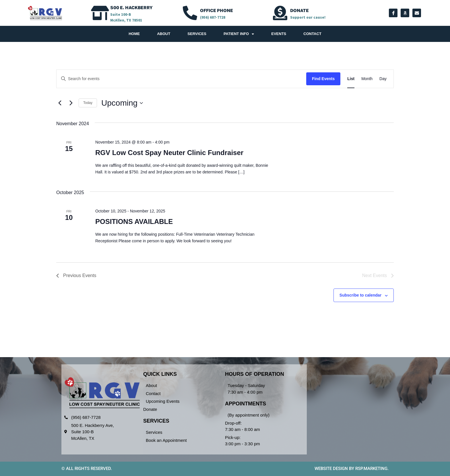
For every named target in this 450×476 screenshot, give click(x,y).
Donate (299, 10)
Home (134, 34)
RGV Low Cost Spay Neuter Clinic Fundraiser (169, 153)
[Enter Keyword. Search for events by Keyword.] (181, 79)
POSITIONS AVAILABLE (134, 221)
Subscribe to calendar (360, 295)
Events (279, 34)
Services (197, 34)
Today (88, 103)
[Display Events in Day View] (383, 79)
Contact (312, 34)
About (164, 34)
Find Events (323, 79)
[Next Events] (71, 103)
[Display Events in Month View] (367, 79)
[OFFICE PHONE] (190, 13)
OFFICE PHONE (217, 10)
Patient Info (239, 34)
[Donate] (280, 13)
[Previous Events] (60, 103)
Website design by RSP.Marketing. (352, 469)
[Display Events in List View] (351, 79)
